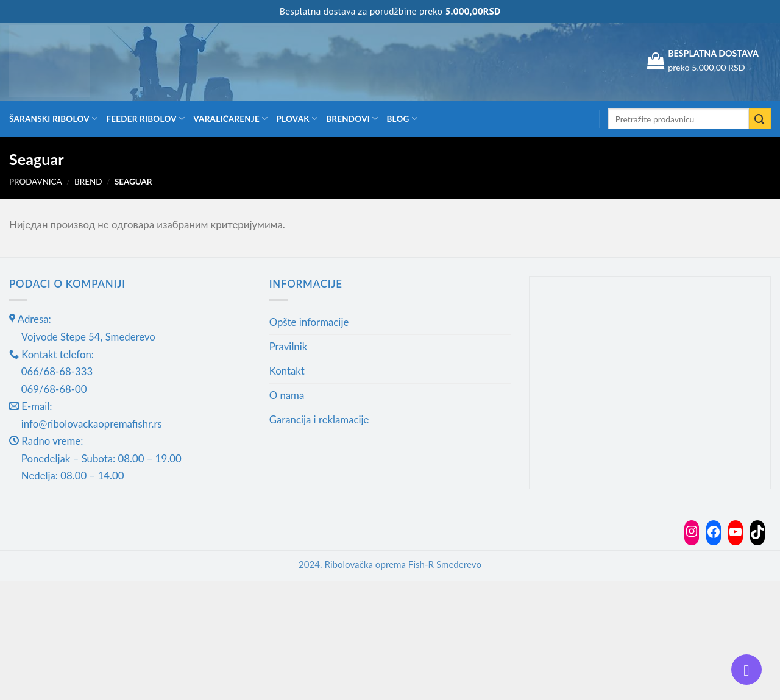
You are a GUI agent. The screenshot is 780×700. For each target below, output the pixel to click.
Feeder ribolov (145, 118)
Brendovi (352, 118)
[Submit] (760, 119)
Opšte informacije (309, 322)
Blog (402, 118)
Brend (88, 182)
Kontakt (287, 371)
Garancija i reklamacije (319, 419)
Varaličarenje (230, 118)
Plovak (297, 118)
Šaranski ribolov (53, 118)
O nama (287, 395)
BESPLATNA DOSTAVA (713, 53)
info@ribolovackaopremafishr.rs (92, 424)
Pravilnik (289, 346)
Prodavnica (36, 182)
